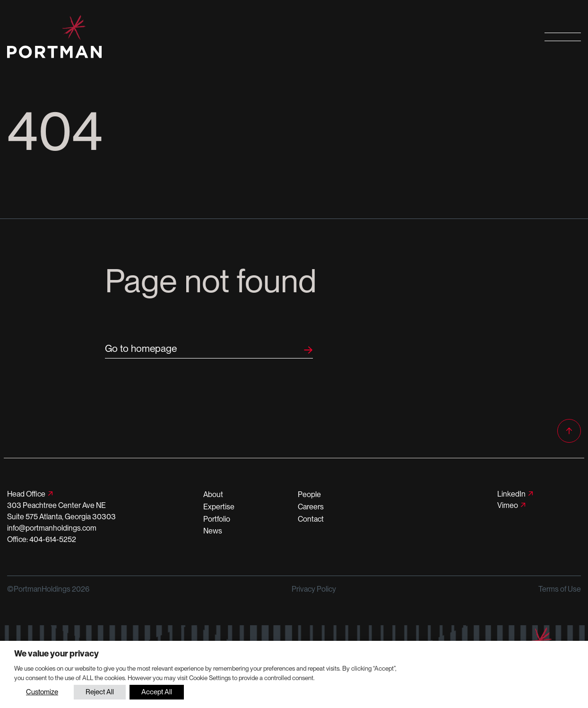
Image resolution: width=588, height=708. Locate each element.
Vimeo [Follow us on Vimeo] (508, 505)
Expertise (219, 507)
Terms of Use (560, 589)
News (213, 531)
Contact (311, 519)
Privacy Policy (314, 589)
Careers (311, 507)
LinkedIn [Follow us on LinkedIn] (511, 494)
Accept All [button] (157, 692)
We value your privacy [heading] (56, 653)
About (213, 494)
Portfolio (217, 519)
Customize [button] (42, 692)
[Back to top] (569, 431)
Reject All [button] (100, 692)
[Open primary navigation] (563, 37)
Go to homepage (141, 348)
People (309, 494)
